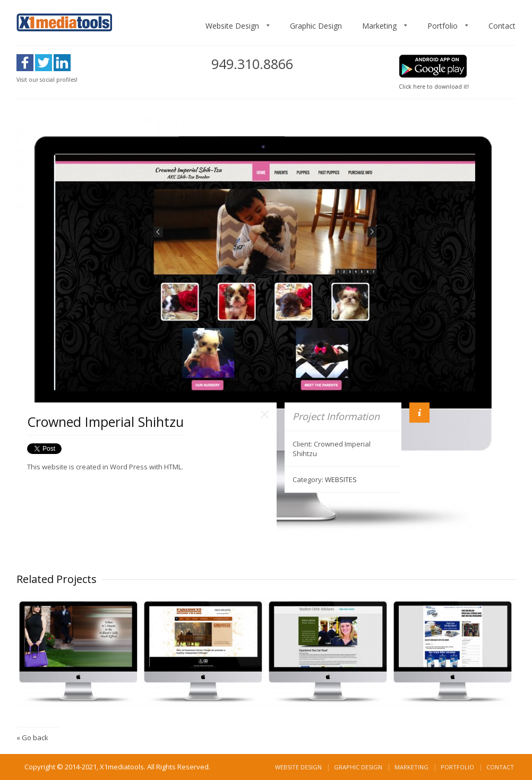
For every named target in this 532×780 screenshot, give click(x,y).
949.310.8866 (252, 64)
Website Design (232, 26)
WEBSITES (341, 479)
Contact (502, 26)
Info (419, 413)
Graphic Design (316, 26)
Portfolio (443, 26)
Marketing (379, 26)
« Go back (32, 738)
